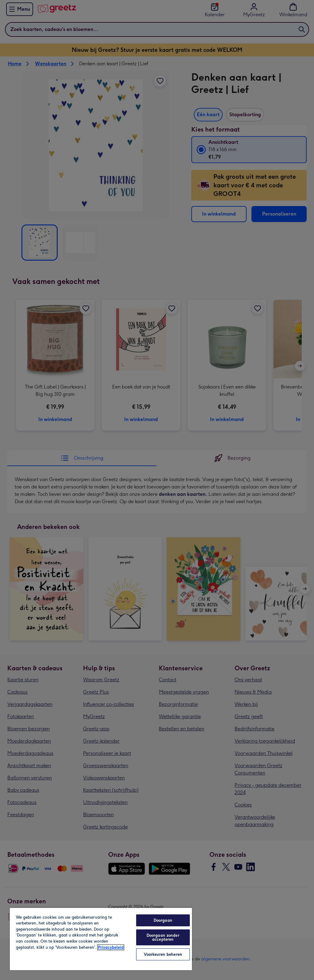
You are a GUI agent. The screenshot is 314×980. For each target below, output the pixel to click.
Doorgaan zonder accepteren (163, 937)
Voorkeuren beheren (163, 954)
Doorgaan (163, 920)
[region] (101, 939)
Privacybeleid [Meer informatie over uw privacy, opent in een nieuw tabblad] (111, 947)
